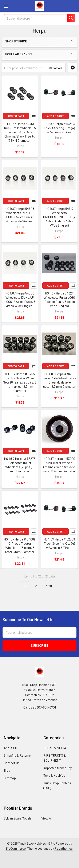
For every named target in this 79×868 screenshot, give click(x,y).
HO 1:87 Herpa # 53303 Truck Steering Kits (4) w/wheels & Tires (59, 128)
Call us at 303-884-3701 (40, 707)
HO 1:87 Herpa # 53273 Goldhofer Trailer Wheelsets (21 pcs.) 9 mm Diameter (20, 465)
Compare (34, 116)
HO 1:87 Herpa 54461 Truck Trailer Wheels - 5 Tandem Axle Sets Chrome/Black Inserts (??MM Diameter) (20, 132)
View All (47, 818)
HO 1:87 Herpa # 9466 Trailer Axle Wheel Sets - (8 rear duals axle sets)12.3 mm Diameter (59, 380)
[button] (73, 68)
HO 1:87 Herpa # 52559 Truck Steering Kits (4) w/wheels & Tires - (59, 543)
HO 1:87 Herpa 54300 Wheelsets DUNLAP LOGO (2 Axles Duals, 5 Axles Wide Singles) (20, 299)
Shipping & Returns (17, 755)
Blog (7, 770)
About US (10, 748)
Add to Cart (16, 116)
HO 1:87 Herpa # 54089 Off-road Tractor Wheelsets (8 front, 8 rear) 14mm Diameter (20, 545)
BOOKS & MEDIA (55, 748)
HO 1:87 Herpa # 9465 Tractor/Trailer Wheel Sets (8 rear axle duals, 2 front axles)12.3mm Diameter (20, 382)
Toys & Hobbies (54, 775)
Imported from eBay (58, 768)
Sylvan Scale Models (18, 818)
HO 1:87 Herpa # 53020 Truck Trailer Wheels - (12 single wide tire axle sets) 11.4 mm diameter (59, 465)
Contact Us (12, 763)
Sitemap (10, 778)
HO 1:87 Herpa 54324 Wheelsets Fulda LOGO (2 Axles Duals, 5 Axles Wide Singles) (59, 299)
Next (51, 586)
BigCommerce (16, 848)
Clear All (56, 68)
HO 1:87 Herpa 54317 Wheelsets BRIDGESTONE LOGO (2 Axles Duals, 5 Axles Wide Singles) (59, 217)
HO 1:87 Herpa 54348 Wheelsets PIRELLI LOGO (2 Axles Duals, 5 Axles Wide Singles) (20, 215)
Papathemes (64, 848)
